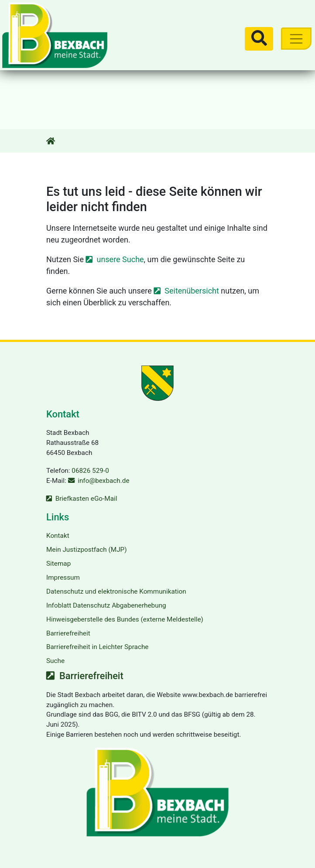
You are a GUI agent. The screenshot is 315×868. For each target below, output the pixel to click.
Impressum (63, 578)
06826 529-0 (90, 471)
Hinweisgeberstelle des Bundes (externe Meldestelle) (125, 619)
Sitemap (58, 564)
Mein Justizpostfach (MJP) (87, 550)
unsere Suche (120, 259)
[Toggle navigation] (296, 39)
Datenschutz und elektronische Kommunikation (116, 591)
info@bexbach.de (103, 481)
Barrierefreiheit (68, 633)
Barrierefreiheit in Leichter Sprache (97, 647)
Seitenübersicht (192, 291)
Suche (55, 661)
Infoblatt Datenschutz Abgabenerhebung (106, 605)
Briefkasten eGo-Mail (86, 499)
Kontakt (58, 536)
